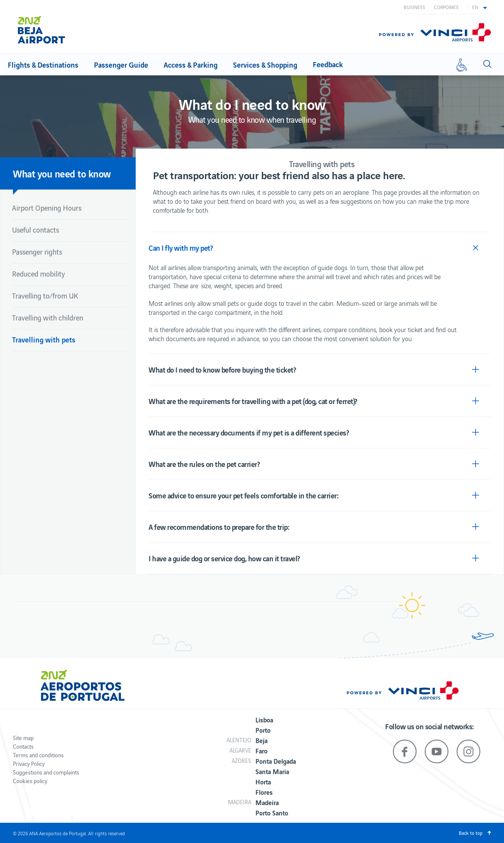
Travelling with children (48, 317)
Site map (23, 738)
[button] (479, 7)
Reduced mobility (39, 274)
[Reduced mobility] (462, 65)
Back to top (471, 833)
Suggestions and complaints (46, 772)
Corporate (446, 7)
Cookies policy (30, 781)
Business (414, 7)
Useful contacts (36, 230)
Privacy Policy (29, 764)
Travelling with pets (44, 339)
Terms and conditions (38, 755)
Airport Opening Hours (47, 208)
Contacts (23, 746)
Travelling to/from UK (45, 296)
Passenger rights (37, 252)
